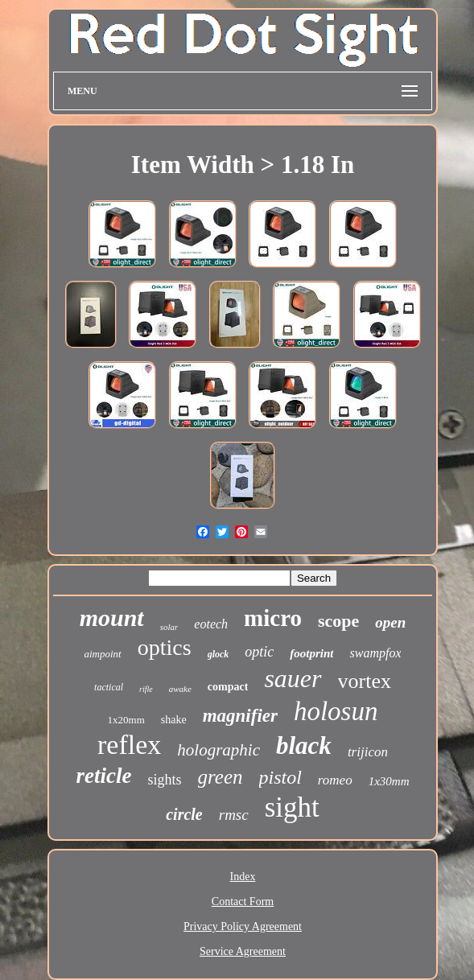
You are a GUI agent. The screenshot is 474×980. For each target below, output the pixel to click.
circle (184, 814)
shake (174, 720)
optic (259, 652)
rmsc (234, 815)
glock (218, 654)
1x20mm (126, 720)
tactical (109, 687)
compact (228, 687)
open (390, 622)
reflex (129, 745)
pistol (280, 777)
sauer (293, 678)
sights (164, 780)
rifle (146, 689)
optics (165, 647)
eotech (211, 624)
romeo (335, 780)
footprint (311, 653)
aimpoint (103, 654)
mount (112, 618)
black (304, 745)
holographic (218, 750)
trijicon (368, 752)
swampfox (375, 653)
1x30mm (389, 781)
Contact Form (243, 902)
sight (292, 807)
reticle (104, 776)
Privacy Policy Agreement (243, 926)
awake (180, 689)
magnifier (240, 716)
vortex (365, 681)
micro (273, 618)
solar (169, 627)
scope (338, 621)
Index (243, 877)
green (221, 777)
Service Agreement (243, 951)
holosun (336, 711)
